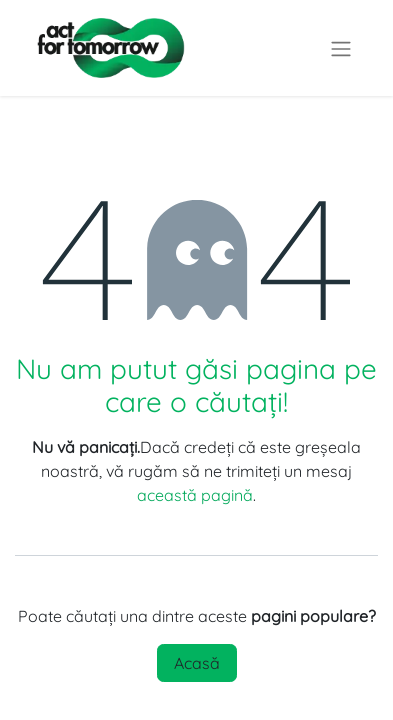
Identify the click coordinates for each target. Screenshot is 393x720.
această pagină (195, 495)
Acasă (197, 663)
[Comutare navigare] (341, 48)
